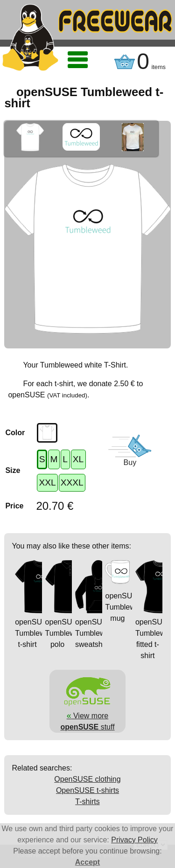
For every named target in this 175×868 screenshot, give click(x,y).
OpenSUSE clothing (87, 779)
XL (78, 459)
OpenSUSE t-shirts (87, 790)
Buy (130, 462)
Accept (87, 862)
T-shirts (87, 802)
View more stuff (87, 715)
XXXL (72, 483)
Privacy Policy (134, 840)
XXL (47, 483)
